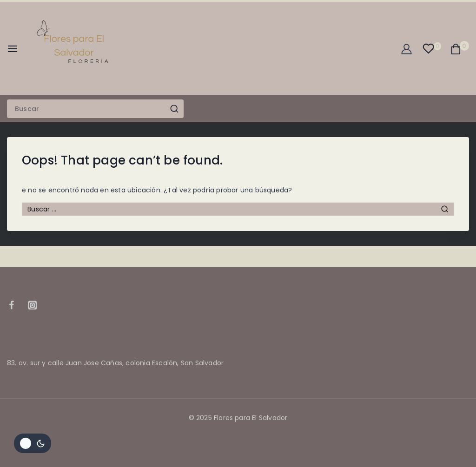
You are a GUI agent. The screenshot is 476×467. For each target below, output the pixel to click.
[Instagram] (37, 305)
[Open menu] (13, 49)
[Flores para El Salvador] (77, 49)
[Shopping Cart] (460, 49)
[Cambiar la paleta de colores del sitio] (33, 443)
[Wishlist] (432, 49)
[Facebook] (16, 305)
